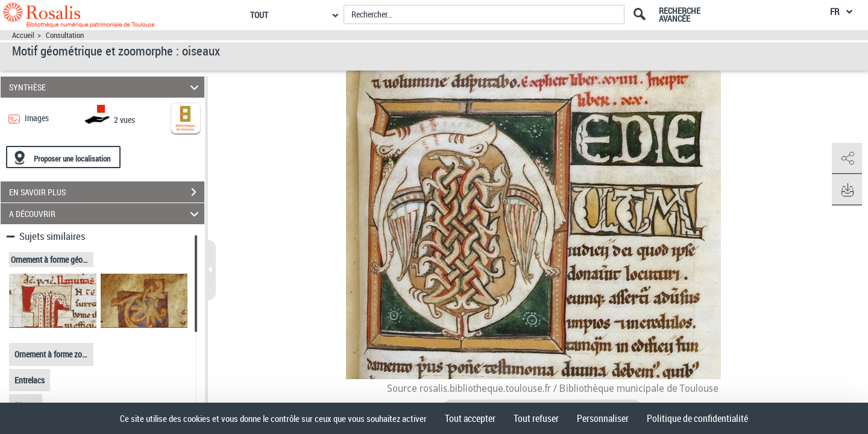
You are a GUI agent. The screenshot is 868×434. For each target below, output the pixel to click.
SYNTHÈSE (106, 87)
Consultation (65, 35)
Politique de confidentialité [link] (697, 418)
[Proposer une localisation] (63, 157)
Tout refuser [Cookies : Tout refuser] (536, 418)
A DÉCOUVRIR (106, 214)
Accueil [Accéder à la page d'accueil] (23, 35)
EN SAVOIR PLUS (107, 192)
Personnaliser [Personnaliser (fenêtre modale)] (603, 418)
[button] (847, 159)
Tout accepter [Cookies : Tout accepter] (470, 418)
